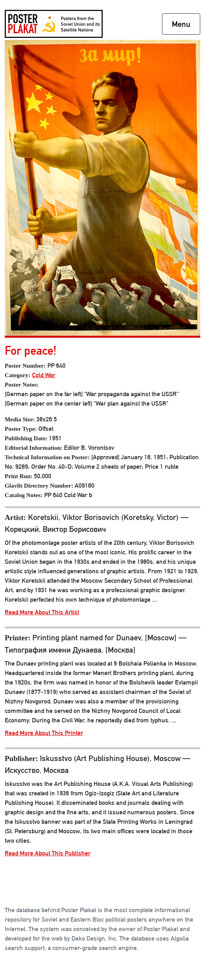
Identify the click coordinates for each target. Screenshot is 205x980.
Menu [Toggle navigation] (181, 24)
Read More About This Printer (44, 733)
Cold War (44, 375)
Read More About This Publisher (48, 853)
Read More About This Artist (42, 612)
